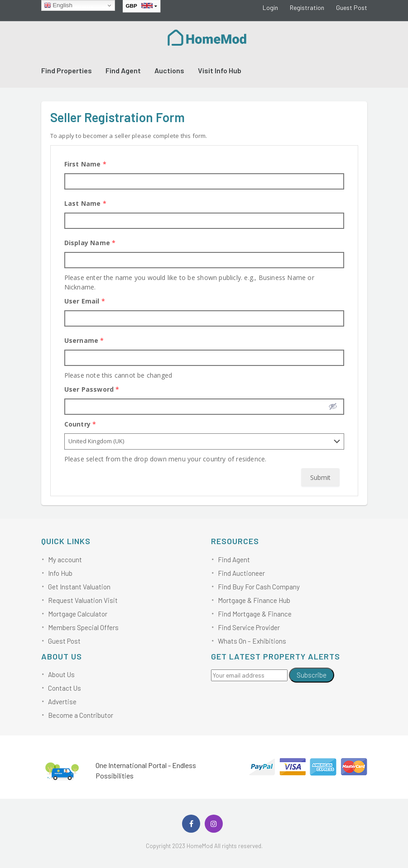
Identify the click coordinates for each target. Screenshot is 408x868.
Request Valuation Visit (83, 600)
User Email (85, 301)
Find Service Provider (249, 627)
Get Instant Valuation (79, 587)
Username (84, 340)
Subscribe (312, 675)
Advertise (62, 702)
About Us (61, 674)
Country (80, 424)
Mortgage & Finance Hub (254, 600)
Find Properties (67, 70)
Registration (307, 7)
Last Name (85, 203)
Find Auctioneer (241, 573)
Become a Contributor (81, 715)
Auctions (169, 70)
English (58, 5)
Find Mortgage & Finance (255, 614)
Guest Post (352, 7)
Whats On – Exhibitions (252, 641)
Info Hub (60, 573)
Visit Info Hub (220, 70)
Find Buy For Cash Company (259, 587)
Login (270, 7)
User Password (92, 389)
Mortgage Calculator (78, 614)
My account (65, 560)
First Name (85, 164)
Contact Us (65, 688)
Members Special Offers (83, 627)
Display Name (90, 243)
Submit (320, 477)
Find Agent (123, 70)
